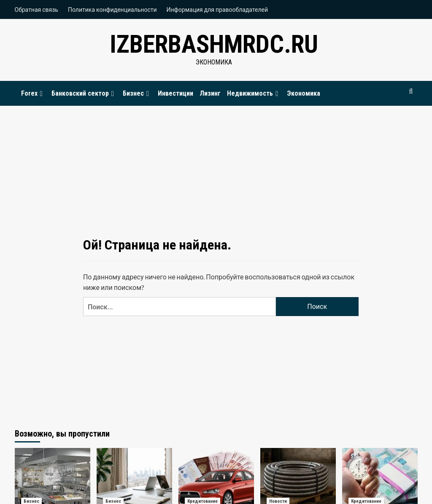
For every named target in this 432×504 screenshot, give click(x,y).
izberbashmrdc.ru (214, 44)
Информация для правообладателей (217, 9)
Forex (33, 93)
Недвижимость (254, 93)
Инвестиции (175, 93)
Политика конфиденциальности (112, 9)
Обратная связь (36, 9)
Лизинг (210, 93)
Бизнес (137, 93)
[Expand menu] (41, 94)
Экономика (304, 93)
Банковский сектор (84, 93)
